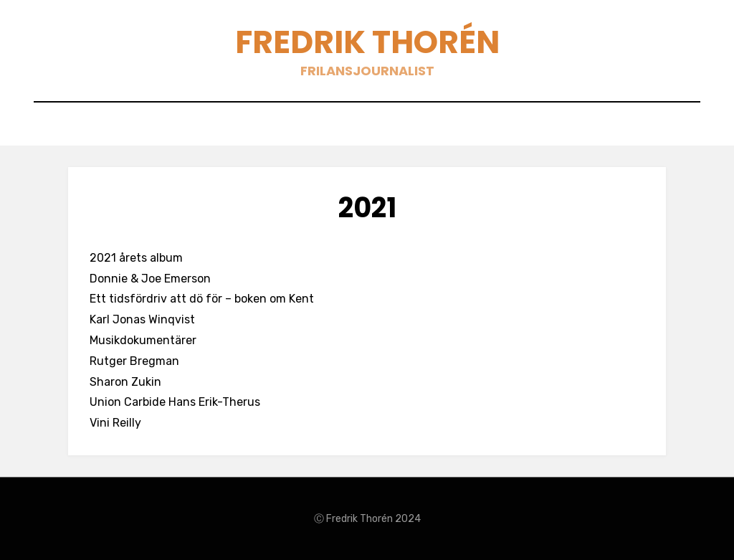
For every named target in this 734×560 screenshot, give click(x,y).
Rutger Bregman (134, 361)
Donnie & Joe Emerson (150, 279)
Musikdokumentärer (143, 340)
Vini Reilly (115, 423)
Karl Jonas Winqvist (142, 319)
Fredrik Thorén (367, 42)
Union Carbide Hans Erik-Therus (175, 402)
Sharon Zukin (125, 382)
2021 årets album (136, 258)
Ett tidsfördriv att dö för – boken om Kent (202, 299)
